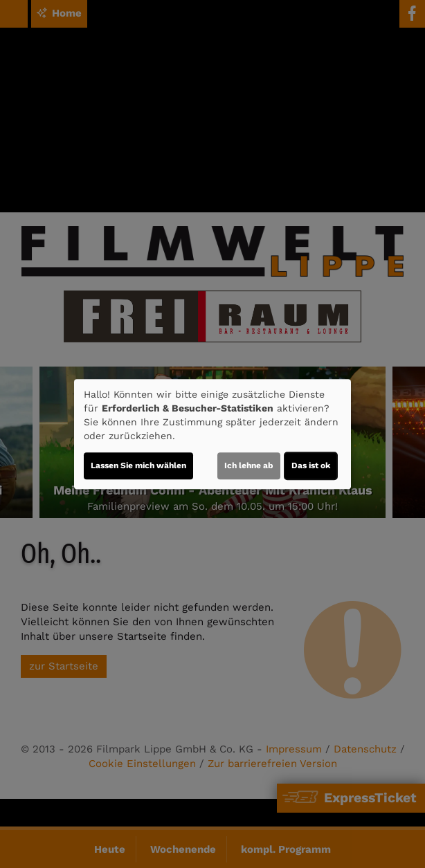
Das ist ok (311, 465)
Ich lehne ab (249, 465)
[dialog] (212, 434)
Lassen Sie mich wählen (138, 465)
